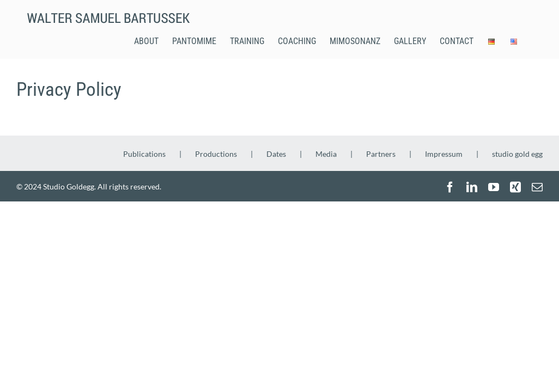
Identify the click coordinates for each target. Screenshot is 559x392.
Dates (276, 154)
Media (326, 154)
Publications (144, 154)
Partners (381, 154)
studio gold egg (517, 154)
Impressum (444, 154)
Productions (216, 154)
